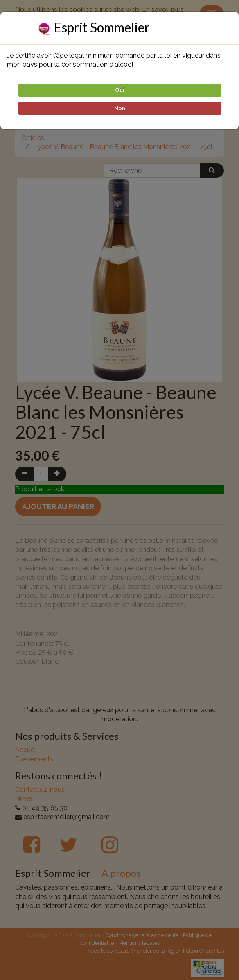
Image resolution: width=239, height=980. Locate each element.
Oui (120, 90)
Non (120, 108)
